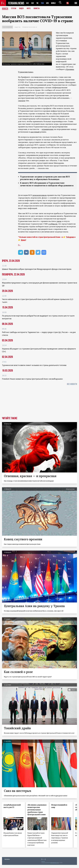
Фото (29, 9)
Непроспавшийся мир (59, 809)
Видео (22, 9)
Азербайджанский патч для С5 (12, 809)
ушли (59, 224)
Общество (18, 27)
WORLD (54, 3)
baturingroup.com (54, 866)
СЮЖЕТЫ (38, 9)
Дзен (23, 243)
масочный (35, 132)
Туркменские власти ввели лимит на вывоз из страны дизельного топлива (34, 368)
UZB (48, 3)
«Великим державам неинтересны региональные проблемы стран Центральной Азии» (37, 813)
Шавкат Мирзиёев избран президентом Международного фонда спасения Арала (37, 272)
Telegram (70, 240)
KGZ (33, 3)
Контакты (7, 862)
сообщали (53, 227)
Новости (5, 9)
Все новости (72, 387)
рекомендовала (40, 198)
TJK (38, 3)
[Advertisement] (39, 405)
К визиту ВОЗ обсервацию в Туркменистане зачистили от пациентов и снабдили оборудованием (44, 186)
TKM (43, 3)
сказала (22, 101)
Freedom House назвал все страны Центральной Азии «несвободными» (32, 382)
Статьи (14, 9)
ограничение (48, 129)
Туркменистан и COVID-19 (29, 27)
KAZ (28, 3)
